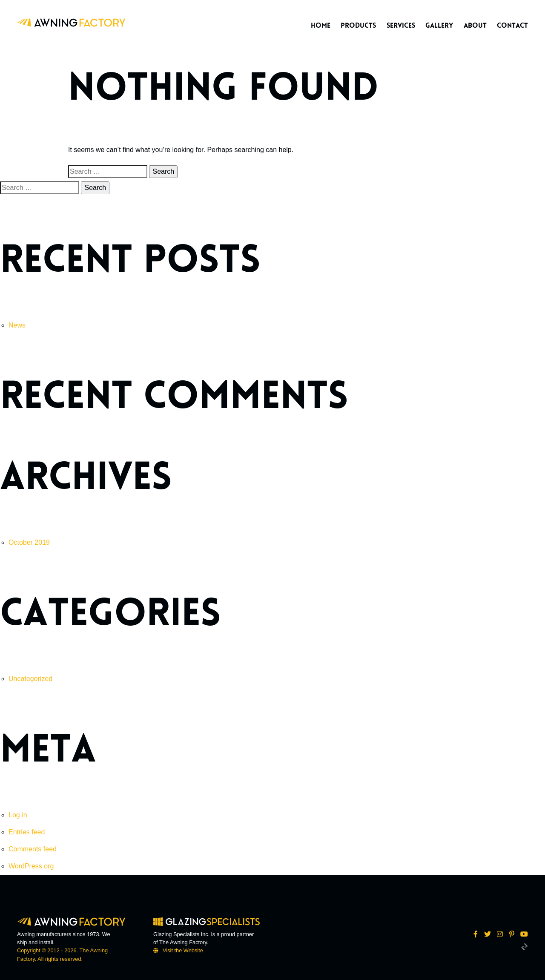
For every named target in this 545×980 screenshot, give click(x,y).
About (475, 26)
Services (401, 26)
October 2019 (29, 542)
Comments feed (33, 849)
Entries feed (27, 832)
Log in (18, 815)
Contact (512, 26)
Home (321, 26)
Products (358, 26)
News (17, 325)
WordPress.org (31, 866)
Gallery (439, 26)
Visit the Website (183, 950)
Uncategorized (30, 679)
